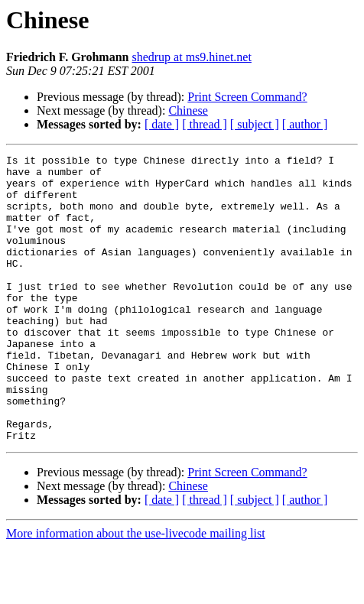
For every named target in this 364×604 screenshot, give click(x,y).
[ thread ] (205, 124)
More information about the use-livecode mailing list (136, 591)
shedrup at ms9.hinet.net (191, 57)
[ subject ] (255, 124)
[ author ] (305, 124)
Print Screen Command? (247, 97)
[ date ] (162, 124)
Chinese (188, 110)
